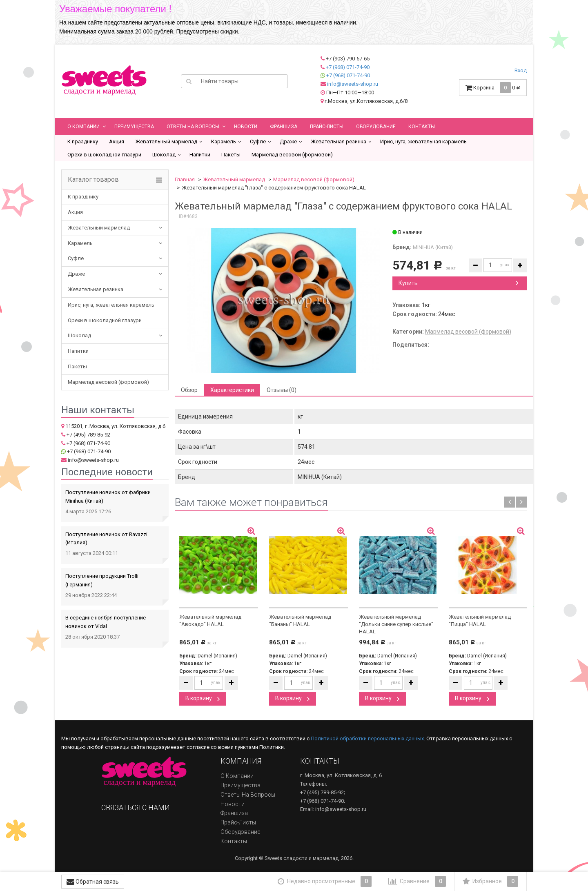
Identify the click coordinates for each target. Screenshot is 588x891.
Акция (117, 141)
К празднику (83, 141)
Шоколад (164, 155)
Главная (185, 179)
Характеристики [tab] (232, 390)
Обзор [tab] (189, 390)
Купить (459, 283)
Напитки (200, 155)
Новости (246, 127)
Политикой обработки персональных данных (367, 738)
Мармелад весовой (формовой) (292, 155)
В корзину (203, 698)
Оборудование (376, 127)
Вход (521, 70)
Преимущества (134, 127)
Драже (288, 141)
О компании (84, 127)
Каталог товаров (93, 180)
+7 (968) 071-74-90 (348, 67)
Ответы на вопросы (193, 127)
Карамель (224, 141)
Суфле (258, 141)
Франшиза (284, 127)
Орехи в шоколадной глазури (104, 155)
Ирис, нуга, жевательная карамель (423, 141)
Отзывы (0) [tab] (282, 390)
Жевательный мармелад (166, 141)
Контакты (422, 127)
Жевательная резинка (339, 141)
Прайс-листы (327, 127)
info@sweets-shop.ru (353, 84)
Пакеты (231, 155)
